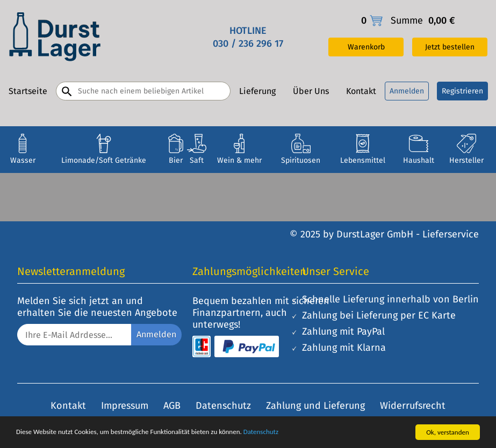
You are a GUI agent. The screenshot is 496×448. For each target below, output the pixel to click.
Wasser (23, 160)
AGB (172, 406)
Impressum (125, 406)
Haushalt (419, 160)
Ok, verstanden (448, 432)
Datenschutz (261, 432)
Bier (176, 160)
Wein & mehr (239, 160)
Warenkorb (366, 47)
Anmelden (407, 91)
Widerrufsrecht (413, 406)
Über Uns (311, 91)
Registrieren (462, 91)
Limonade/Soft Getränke (104, 160)
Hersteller (466, 160)
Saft (197, 160)
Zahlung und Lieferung (315, 406)
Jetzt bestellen (450, 47)
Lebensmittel (363, 160)
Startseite (28, 91)
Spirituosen (301, 160)
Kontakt (361, 91)
